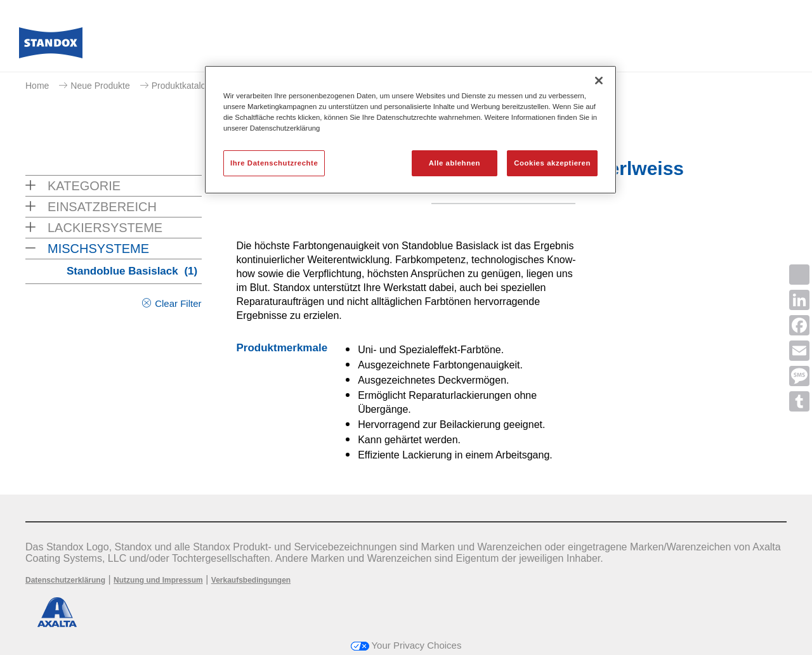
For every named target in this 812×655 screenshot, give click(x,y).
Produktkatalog (181, 86)
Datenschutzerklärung (65, 580)
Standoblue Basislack (132, 271)
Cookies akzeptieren (552, 163)
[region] (410, 130)
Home (37, 86)
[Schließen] (599, 81)
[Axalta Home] (51, 46)
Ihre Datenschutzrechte (274, 163)
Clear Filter (178, 303)
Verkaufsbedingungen (251, 580)
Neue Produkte (100, 86)
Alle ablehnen (455, 163)
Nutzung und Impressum (158, 580)
